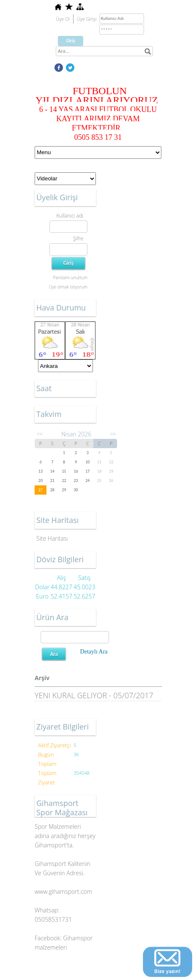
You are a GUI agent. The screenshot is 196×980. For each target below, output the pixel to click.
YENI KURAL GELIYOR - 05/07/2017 (94, 695)
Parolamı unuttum (70, 278)
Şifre (78, 238)
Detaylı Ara (94, 652)
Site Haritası (52, 538)
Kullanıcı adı (70, 216)
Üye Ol (63, 19)
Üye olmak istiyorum (68, 287)
